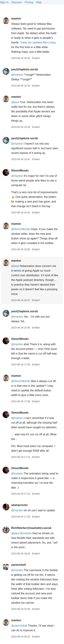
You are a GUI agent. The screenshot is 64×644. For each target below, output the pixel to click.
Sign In (4, 2)
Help (39, 2)
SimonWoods (20, 171)
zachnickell (18, 565)
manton (16, 19)
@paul (15, 102)
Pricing (29, 2)
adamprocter (19, 505)
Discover (17, 2)
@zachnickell (19, 626)
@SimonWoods (21, 229)
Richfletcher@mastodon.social (31, 528)
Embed (36, 58)
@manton (17, 176)
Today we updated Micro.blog (38, 42)
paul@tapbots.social (24, 69)
